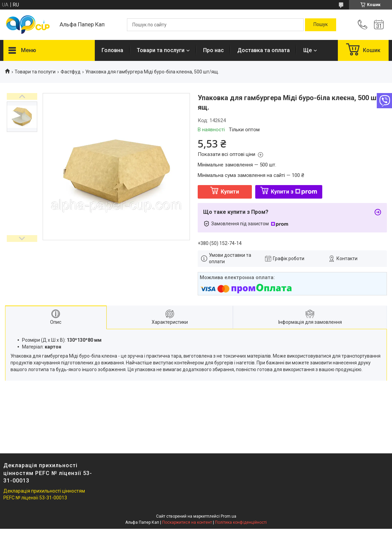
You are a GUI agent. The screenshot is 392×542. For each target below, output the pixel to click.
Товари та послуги (161, 50)
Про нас (213, 50)
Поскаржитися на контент (187, 522)
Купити (230, 192)
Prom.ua (228, 516)
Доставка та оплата (264, 50)
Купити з (294, 192)
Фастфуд (71, 72)
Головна (112, 50)
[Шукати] (321, 25)
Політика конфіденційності (241, 522)
